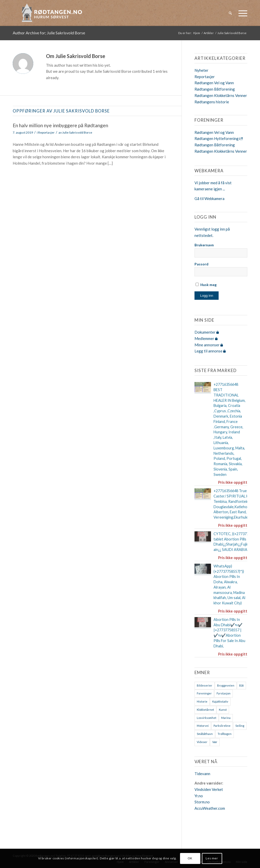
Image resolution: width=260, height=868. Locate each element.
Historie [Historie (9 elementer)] (202, 701)
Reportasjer (46, 132)
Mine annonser (209, 345)
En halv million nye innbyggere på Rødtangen (60, 125)
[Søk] (230, 13)
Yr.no (199, 796)
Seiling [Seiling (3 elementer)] (240, 726)
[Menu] (241, 13)
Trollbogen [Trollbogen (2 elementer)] (225, 734)
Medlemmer (206, 338)
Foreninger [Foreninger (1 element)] (204, 693)
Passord (201, 264)
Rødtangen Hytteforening (219, 138)
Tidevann (202, 774)
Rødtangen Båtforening (215, 89)
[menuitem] (230, 13)
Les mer (212, 858)
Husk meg (206, 285)
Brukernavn (204, 245)
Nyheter (201, 70)
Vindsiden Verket (209, 789)
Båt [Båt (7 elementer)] (241, 685)
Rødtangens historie (212, 102)
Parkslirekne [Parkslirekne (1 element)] (222, 726)
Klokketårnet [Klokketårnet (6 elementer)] (205, 710)
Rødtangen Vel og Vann (214, 83)
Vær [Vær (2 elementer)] (215, 742)
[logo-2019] (54, 13)
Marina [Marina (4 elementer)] (226, 718)
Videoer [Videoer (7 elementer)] (202, 742)
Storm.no (202, 802)
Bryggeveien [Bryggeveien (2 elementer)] (226, 685)
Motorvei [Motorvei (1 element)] (203, 726)
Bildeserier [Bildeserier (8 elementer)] (205, 685)
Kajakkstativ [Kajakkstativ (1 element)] (220, 701)
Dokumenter (207, 332)
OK (190, 858)
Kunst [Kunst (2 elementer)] (223, 710)
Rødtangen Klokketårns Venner (221, 95)
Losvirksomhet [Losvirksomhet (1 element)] (207, 718)
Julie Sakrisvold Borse (77, 132)
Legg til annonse (210, 351)
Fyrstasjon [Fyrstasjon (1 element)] (224, 693)
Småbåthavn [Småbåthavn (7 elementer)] (205, 734)
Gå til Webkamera (209, 198)
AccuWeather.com (210, 808)
